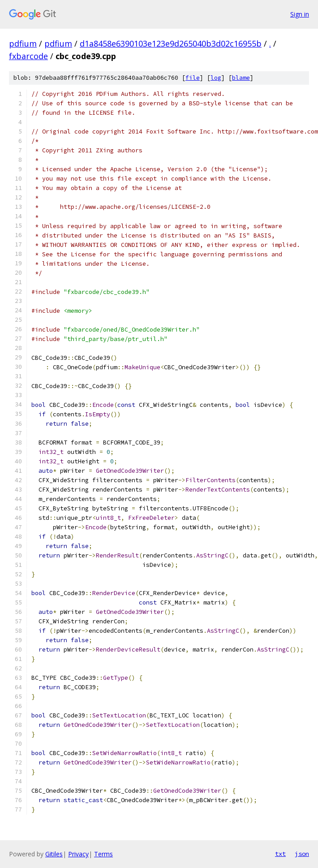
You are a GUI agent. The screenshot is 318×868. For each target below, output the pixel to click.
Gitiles (54, 854)
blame (241, 78)
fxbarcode (28, 56)
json (302, 854)
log (216, 78)
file (193, 78)
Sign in (300, 14)
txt (280, 854)
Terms (103, 854)
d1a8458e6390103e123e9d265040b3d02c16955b (171, 43)
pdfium (23, 43)
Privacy (78, 854)
